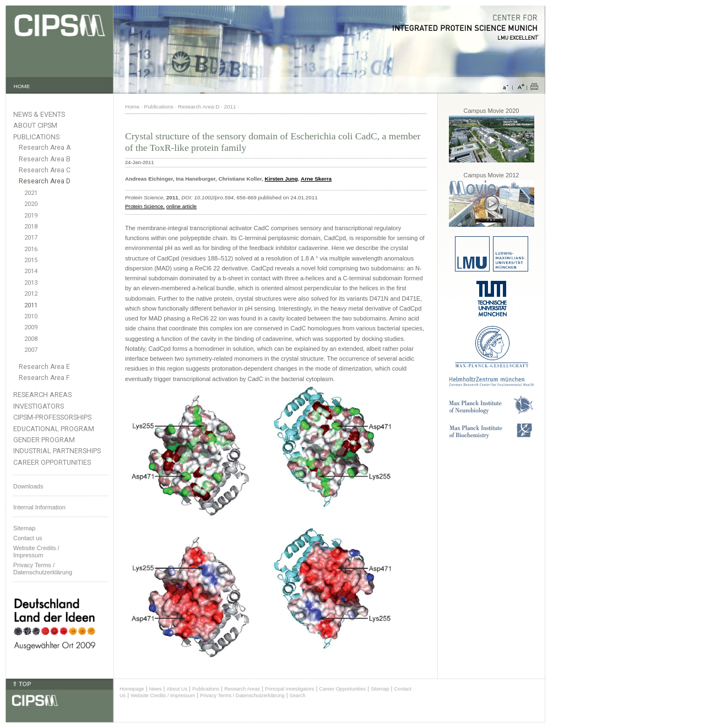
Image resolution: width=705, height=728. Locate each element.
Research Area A (45, 148)
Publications (36, 137)
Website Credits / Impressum (163, 696)
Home (132, 107)
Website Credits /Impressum (36, 552)
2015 (31, 260)
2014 (31, 271)
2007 (31, 350)
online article (181, 206)
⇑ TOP (21, 684)
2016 (31, 249)
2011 (31, 305)
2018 (31, 227)
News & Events (39, 114)
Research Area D (45, 181)
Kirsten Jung (281, 179)
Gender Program (44, 440)
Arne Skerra (316, 179)
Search (298, 696)
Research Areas (42, 395)
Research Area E (44, 367)
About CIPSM (35, 125)
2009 (31, 327)
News (156, 689)
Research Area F (44, 378)
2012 (31, 294)
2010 (31, 316)
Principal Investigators (289, 689)
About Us (177, 689)
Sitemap (24, 528)
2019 (31, 216)
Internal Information (39, 507)
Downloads (28, 486)
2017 (31, 238)
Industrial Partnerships (57, 451)
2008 (31, 339)
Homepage (132, 689)
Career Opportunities (52, 462)
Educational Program (54, 429)
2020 (31, 204)
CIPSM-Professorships (52, 417)
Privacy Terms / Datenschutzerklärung (43, 569)
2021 (31, 193)
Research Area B (45, 159)
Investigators (39, 406)
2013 (31, 283)
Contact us (28, 538)
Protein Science (144, 206)
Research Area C (45, 170)
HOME (22, 86)
